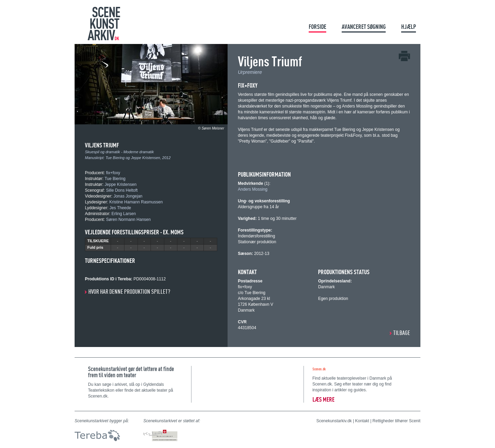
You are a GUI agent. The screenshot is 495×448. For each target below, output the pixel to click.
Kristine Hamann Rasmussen (136, 202)
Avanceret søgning (364, 27)
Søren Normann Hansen (128, 220)
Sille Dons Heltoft (122, 190)
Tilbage (402, 333)
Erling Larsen (124, 214)
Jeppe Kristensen (120, 184)
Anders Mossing (253, 189)
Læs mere (323, 399)
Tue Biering (115, 179)
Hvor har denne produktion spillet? (129, 292)
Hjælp (409, 27)
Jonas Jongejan (128, 196)
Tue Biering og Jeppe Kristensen (133, 158)
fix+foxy (113, 173)
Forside (317, 27)
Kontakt (362, 421)
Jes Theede (120, 208)
